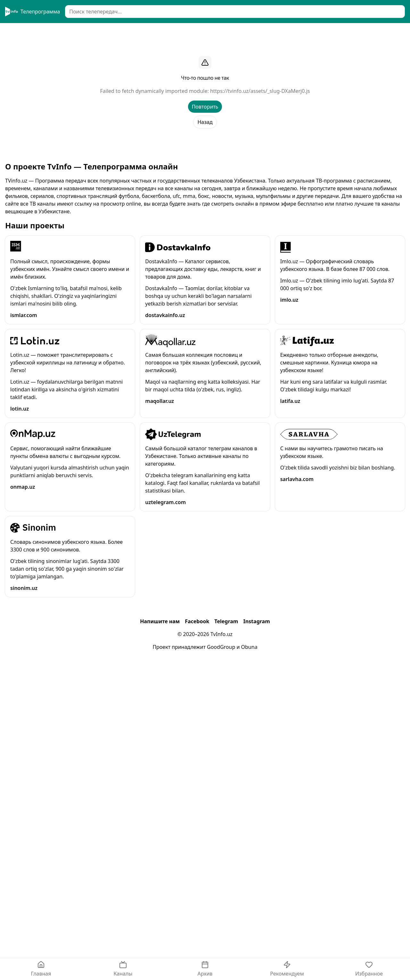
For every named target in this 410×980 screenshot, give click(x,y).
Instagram (256, 621)
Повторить (205, 107)
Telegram (226, 621)
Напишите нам (160, 621)
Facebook (197, 621)
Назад (205, 122)
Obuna (249, 647)
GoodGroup (221, 647)
